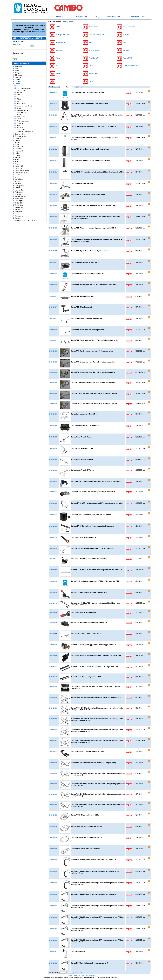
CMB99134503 (53, 719)
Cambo (18, 84)
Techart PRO (19, 203)
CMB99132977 (53, 330)
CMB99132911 (53, 149)
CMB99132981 (53, 351)
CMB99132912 (53, 161)
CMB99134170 (53, 558)
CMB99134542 (53, 815)
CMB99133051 (53, 437)
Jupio (17, 162)
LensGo (18, 175)
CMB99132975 (53, 307)
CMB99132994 (53, 414)
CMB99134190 (53, 592)
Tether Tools (19, 205)
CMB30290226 (53, 93)
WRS (18, 86)
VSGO (17, 214)
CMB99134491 (53, 687)
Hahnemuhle (19, 151)
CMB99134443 (53, 612)
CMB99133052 (53, 448)
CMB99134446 (53, 633)
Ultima (19, 99)
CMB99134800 (53, 860)
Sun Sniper (19, 201)
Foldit (17, 143)
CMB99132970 (53, 251)
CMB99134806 (53, 906)
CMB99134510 (53, 741)
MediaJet (18, 181)
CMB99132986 (53, 394)
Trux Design (19, 207)
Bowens (18, 79)
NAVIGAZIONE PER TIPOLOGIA (26, 220)
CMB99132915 (53, 172)
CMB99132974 (53, 296)
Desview (18, 138)
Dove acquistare (80, 17)
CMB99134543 (53, 826)
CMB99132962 (53, 205)
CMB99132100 (53, 115)
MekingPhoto (19, 186)
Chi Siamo (81, 976)
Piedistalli (20, 123)
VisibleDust (19, 212)
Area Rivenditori (138, 17)
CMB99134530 (53, 763)
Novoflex (18, 188)
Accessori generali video (25, 132)
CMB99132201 (53, 127)
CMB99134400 (53, 603)
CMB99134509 (53, 730)
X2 (18, 97)
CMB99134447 (53, 645)
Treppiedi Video (22, 130)
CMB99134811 (53, 963)
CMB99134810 (53, 952)
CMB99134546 (53, 849)
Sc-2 (18, 101)
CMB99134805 (53, 894)
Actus (18, 95)
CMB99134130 (53, 538)
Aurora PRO (19, 71)
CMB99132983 (53, 372)
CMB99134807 (53, 917)
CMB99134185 (53, 581)
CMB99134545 (53, 838)
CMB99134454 (53, 667)
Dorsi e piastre (21, 104)
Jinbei (17, 160)
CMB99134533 (53, 784)
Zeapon (18, 218)
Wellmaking (19, 216)
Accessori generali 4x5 (24, 106)
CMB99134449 (53, 655)
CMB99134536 (53, 794)
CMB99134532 (53, 773)
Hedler (17, 153)
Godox (17, 144)
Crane (19, 119)
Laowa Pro (19, 168)
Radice (64, 22)
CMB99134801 (53, 871)
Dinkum (18, 141)
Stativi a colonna (22, 110)
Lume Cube (19, 179)
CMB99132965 (53, 217)
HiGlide (17, 157)
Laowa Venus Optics (22, 170)
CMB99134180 (53, 570)
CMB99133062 (53, 492)
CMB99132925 (53, 184)
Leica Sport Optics (21, 173)
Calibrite (18, 82)
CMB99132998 (53, 426)
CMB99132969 (53, 240)
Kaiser (17, 164)
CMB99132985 (53, 383)
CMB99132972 (53, 274)
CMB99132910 (53, 138)
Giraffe (19, 114)
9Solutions (18, 66)
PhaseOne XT (21, 90)
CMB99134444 (53, 622)
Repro (19, 108)
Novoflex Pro (19, 190)
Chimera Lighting (21, 136)
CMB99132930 (53, 194)
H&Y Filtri (18, 149)
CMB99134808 (53, 929)
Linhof (17, 177)
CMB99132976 (53, 318)
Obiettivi (19, 92)
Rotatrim (18, 194)
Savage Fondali (20, 196)
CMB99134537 (53, 805)
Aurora (17, 69)
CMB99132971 (53, 262)
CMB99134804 (53, 883)
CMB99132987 (53, 404)
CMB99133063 (53, 503)
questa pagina (39, 31)
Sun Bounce (19, 199)
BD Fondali (19, 75)
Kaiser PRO (19, 166)
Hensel (17, 155)
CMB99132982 (53, 362)
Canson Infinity (20, 134)
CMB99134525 (53, 751)
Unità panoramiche (23, 121)
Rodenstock (19, 192)
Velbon (17, 209)
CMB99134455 (53, 677)
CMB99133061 (53, 481)
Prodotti (60, 17)
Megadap (18, 183)
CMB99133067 (53, 515)
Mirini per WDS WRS (24, 88)
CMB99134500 (53, 697)
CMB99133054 (53, 460)
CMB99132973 (53, 285)
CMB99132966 (53, 228)
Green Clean (19, 147)
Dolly (18, 125)
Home (70, 976)
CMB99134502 (53, 708)
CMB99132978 (53, 340)
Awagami (18, 73)
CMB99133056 (53, 470)
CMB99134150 (53, 548)
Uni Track (20, 128)
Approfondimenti (115, 17)
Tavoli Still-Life (21, 113)
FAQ (97, 17)
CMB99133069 (53, 526)
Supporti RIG (21, 116)
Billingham (18, 77)
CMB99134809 (53, 940)
